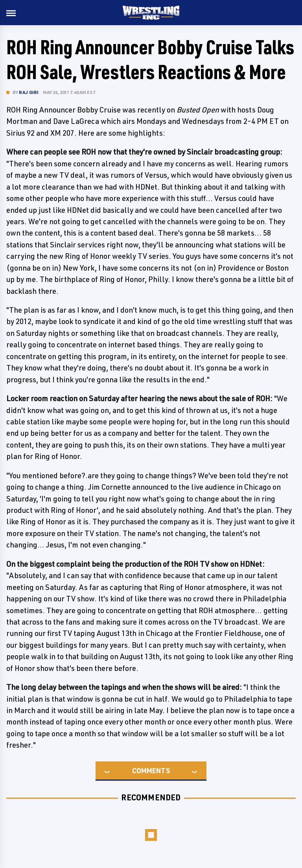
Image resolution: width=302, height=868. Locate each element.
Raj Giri (29, 92)
